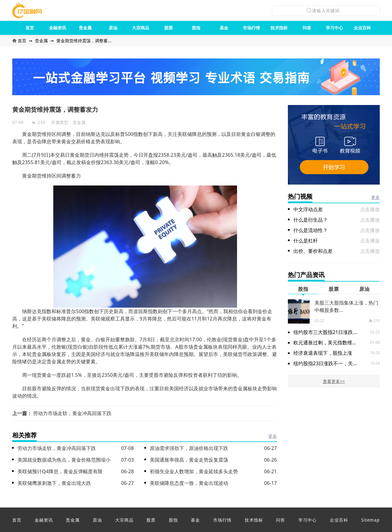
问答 (307, 28)
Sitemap (370, 520)
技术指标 (279, 28)
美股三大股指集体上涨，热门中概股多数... (346, 306)
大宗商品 (141, 28)
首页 (30, 28)
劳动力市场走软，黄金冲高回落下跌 (72, 413)
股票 (168, 28)
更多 (273, 436)
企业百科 (362, 28)
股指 (196, 28)
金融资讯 (58, 28)
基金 (224, 28)
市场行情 (251, 28)
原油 (113, 28)
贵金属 (85, 28)
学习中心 (334, 28)
